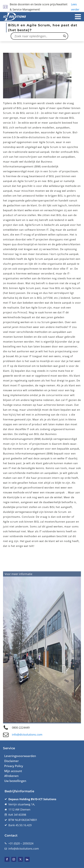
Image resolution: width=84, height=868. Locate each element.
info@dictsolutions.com (27, 735)
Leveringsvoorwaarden (20, 756)
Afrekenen (11, 776)
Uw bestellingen (15, 781)
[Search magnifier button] (64, 36)
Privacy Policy (14, 766)
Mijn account (13, 771)
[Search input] (38, 36)
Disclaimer (12, 761)
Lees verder (75, 7)
